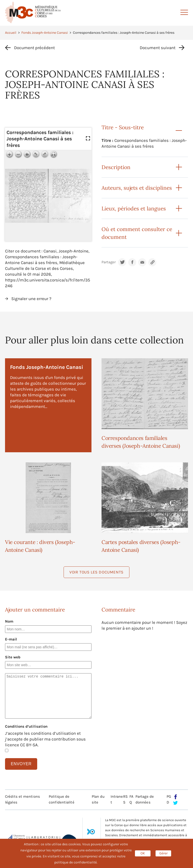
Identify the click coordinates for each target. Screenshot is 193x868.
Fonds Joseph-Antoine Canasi (45, 33)
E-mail (11, 639)
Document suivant (158, 48)
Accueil (11, 33)
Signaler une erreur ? (31, 299)
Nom (9, 621)
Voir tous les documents (96, 572)
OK (143, 853)
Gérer (163, 853)
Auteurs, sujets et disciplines (137, 188)
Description (116, 167)
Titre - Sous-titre (123, 127)
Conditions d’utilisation (26, 726)
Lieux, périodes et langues (134, 208)
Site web (13, 657)
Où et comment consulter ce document (137, 233)
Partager (109, 262)
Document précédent (34, 48)
